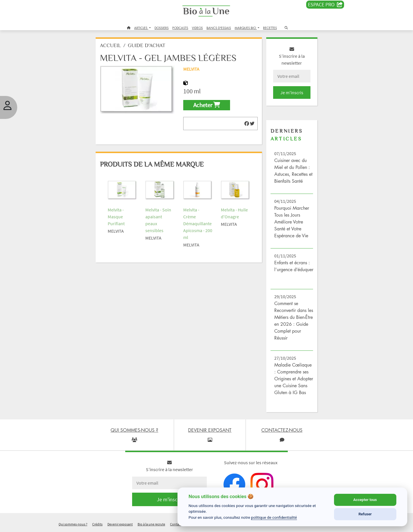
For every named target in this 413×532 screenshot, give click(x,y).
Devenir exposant (120, 524)
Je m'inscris (292, 92)
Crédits (97, 524)
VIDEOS (197, 28)
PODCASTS (180, 28)
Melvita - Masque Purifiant (116, 217)
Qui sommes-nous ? (73, 524)
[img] (247, 124)
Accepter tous (365, 500)
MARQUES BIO (246, 28)
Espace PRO (325, 5)
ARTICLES (141, 28)
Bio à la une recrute (151, 524)
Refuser (365, 514)
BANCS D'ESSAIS (219, 28)
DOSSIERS (162, 28)
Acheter (207, 105)
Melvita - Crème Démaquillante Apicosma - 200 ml (197, 223)
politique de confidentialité (274, 517)
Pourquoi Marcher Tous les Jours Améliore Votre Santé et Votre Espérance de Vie (292, 222)
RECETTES (270, 28)
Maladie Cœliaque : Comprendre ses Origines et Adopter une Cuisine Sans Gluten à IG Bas (294, 379)
